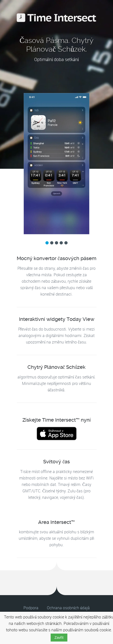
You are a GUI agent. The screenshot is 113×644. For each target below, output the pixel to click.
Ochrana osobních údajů (68, 608)
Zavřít (59, 638)
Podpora (31, 608)
